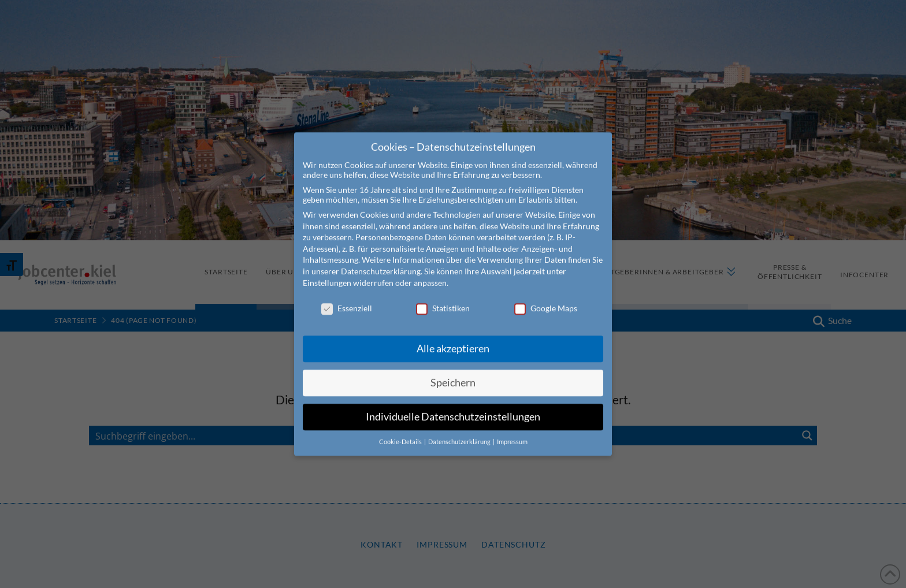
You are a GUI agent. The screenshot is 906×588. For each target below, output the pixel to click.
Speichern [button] (453, 372)
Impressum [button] (512, 431)
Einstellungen (327, 271)
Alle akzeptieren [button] (453, 338)
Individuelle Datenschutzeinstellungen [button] (453, 406)
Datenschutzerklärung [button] (460, 431)
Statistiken (443, 297)
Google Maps (546, 297)
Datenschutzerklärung (381, 260)
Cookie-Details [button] (401, 431)
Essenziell (347, 297)
